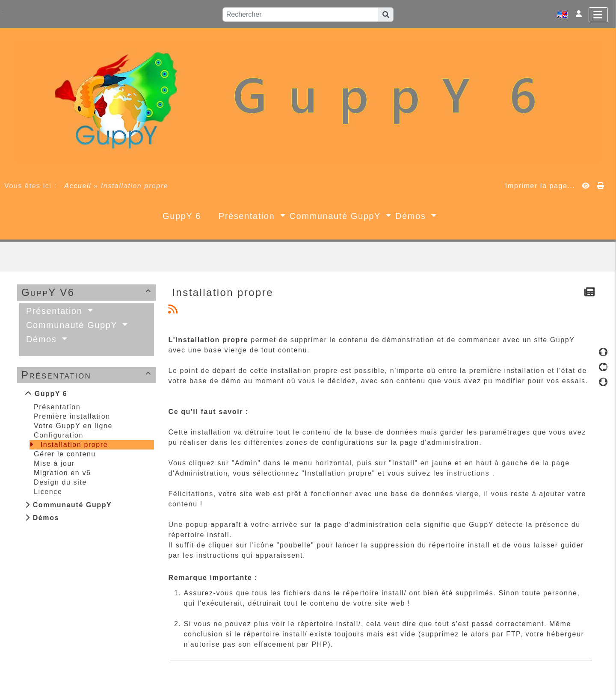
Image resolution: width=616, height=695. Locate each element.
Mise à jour (54, 463)
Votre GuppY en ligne (73, 426)
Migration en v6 (62, 473)
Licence (48, 492)
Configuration (59, 435)
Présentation (88, 375)
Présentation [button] (248, 216)
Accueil (78, 186)
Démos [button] (412, 216)
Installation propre (74, 445)
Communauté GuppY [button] (337, 216)
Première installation (72, 416)
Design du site (60, 482)
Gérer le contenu (65, 454)
